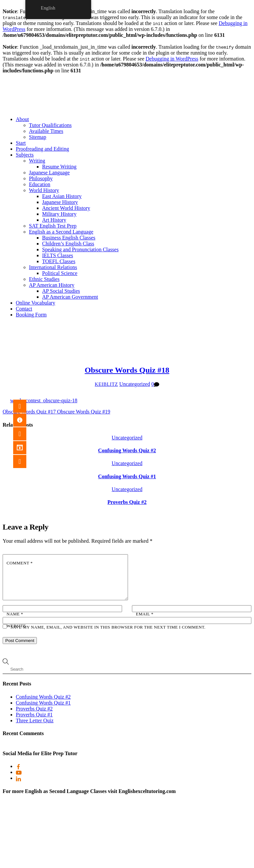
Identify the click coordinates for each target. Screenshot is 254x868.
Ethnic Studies (44, 279)
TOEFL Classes (59, 261)
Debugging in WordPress (172, 59)
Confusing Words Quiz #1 (127, 476)
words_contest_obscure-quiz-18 (44, 400)
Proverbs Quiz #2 (127, 502)
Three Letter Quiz (35, 720)
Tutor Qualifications (50, 125)
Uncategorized (135, 384)
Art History (54, 220)
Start (21, 143)
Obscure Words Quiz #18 (127, 370)
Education (40, 184)
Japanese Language (49, 173)
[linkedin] (18, 778)
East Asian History (62, 196)
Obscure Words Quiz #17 (29, 412)
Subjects (25, 155)
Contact (24, 309)
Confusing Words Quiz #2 (127, 450)
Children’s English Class (68, 244)
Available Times (46, 131)
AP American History (52, 285)
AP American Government (70, 297)
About (22, 119)
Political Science (60, 273)
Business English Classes (69, 238)
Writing (37, 161)
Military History (59, 214)
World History (44, 190)
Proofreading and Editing (42, 149)
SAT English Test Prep (53, 226)
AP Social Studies (61, 291)
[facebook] (18, 766)
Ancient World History (66, 208)
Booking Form (31, 315)
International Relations (53, 267)
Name (15, 614)
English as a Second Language (61, 232)
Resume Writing (59, 167)
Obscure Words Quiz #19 (83, 412)
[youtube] (19, 772)
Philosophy (41, 178)
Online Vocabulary (36, 303)
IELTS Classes (58, 255)
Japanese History (60, 202)
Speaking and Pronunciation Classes (80, 249)
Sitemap (38, 137)
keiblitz (106, 384)
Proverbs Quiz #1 (34, 715)
